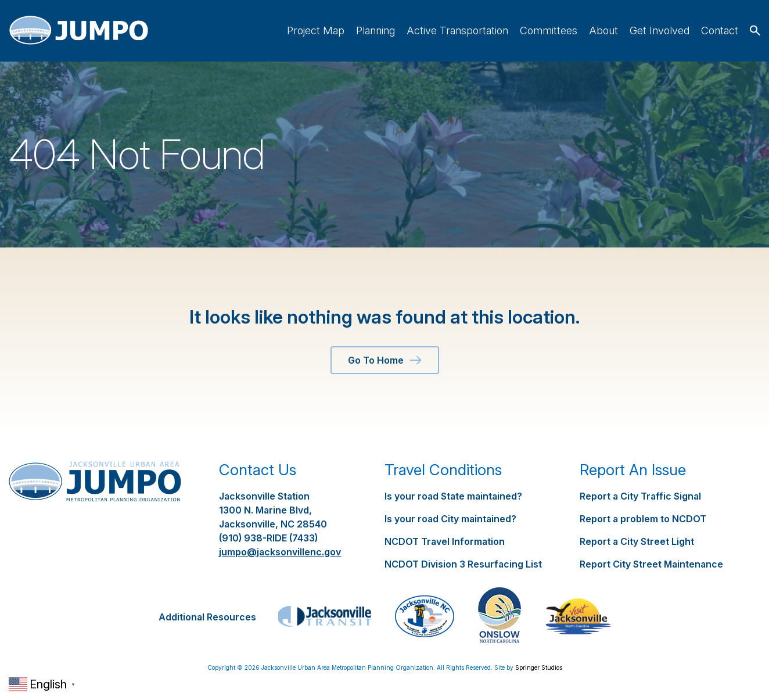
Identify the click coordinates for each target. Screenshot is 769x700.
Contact (720, 30)
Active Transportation (457, 30)
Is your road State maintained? (453, 496)
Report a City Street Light (637, 541)
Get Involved (660, 30)
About (603, 30)
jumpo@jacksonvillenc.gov (280, 552)
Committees (549, 30)
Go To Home (385, 360)
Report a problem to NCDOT (643, 519)
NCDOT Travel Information (445, 541)
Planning (375, 30)
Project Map (316, 30)
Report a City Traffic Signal (640, 496)
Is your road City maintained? (450, 519)
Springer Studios (539, 667)
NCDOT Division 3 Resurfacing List (463, 564)
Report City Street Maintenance (651, 564)
